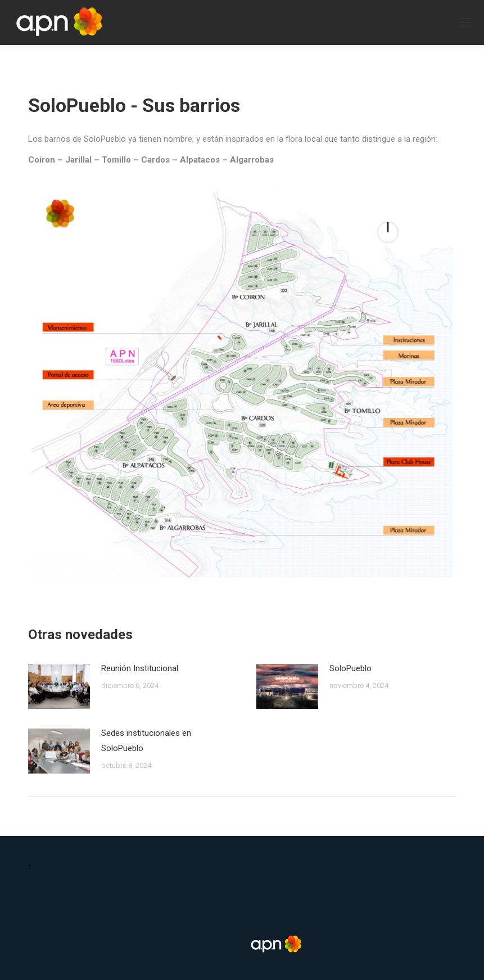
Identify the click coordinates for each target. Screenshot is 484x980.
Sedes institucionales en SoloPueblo (146, 741)
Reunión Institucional (140, 668)
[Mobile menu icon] (465, 23)
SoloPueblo (350, 668)
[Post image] (59, 686)
